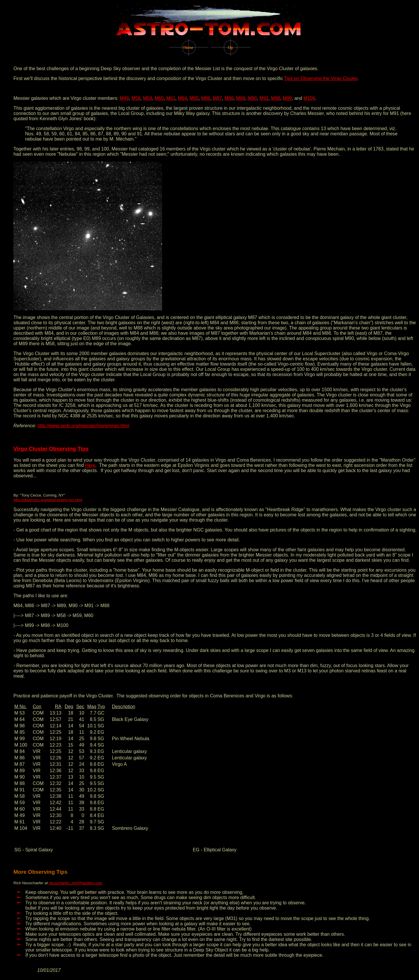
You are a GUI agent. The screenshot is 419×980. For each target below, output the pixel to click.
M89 (241, 98)
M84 (182, 98)
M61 (171, 98)
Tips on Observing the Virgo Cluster (321, 78)
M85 (194, 98)
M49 (124, 98)
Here (90, 465)
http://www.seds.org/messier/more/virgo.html (83, 426)
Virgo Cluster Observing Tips (51, 449)
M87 (218, 98)
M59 (147, 98)
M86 (206, 98)
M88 (229, 98)
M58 (136, 98)
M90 (252, 98)
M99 (287, 98)
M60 (159, 98)
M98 (276, 98)
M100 (309, 98)
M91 (264, 98)
